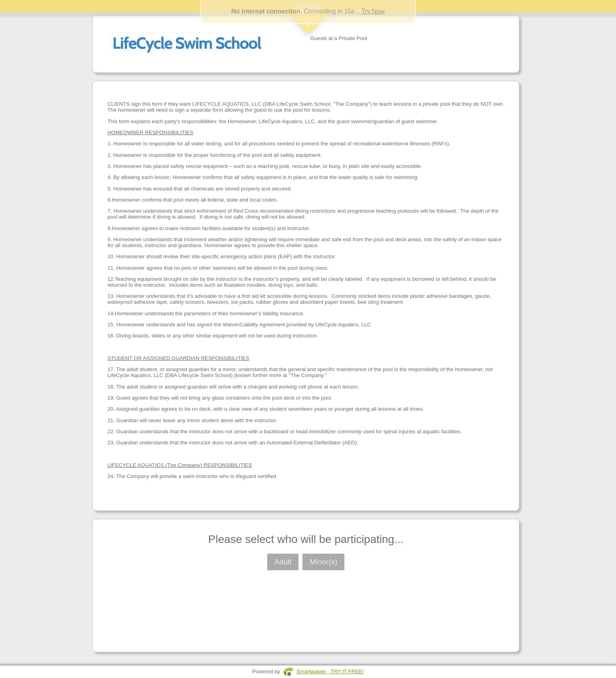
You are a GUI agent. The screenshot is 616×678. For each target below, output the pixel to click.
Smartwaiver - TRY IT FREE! (330, 671)
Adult (283, 562)
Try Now (373, 11)
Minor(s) (323, 562)
